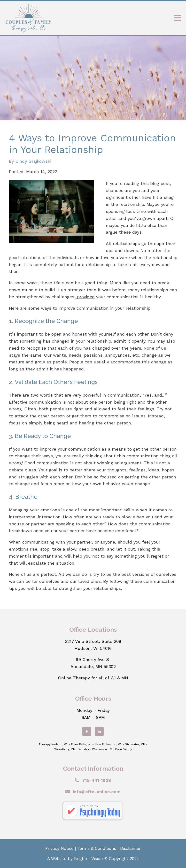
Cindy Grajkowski (33, 161)
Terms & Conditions (97, 848)
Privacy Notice (59, 848)
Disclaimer (130, 848)
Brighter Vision (89, 859)
